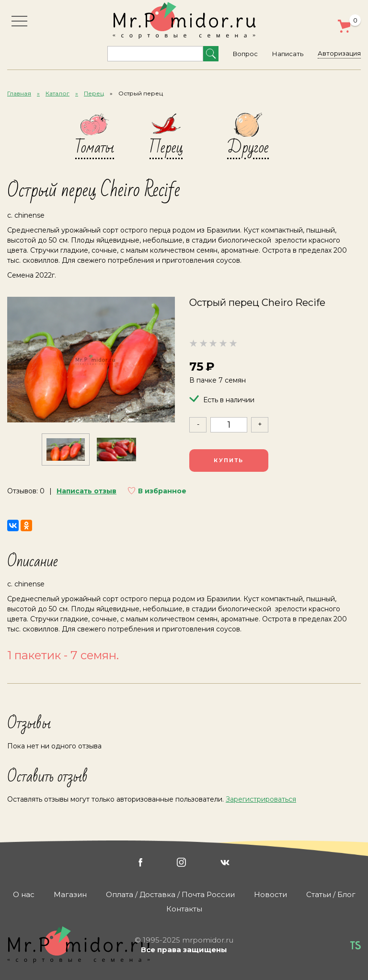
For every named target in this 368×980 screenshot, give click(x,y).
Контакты (184, 909)
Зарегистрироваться (261, 799)
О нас (24, 894)
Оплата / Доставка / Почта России (170, 894)
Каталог (57, 93)
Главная (19, 93)
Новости (270, 894)
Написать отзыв (86, 491)
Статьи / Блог (331, 894)
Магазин (70, 894)
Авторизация (339, 53)
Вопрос (245, 54)
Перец (94, 93)
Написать (288, 54)
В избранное (162, 491)
